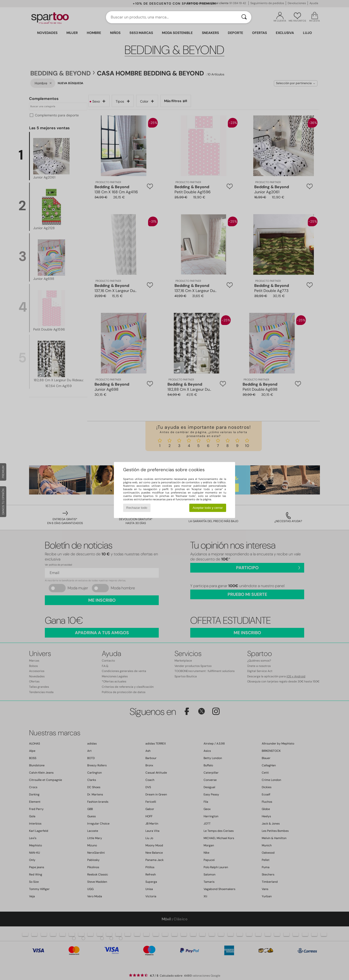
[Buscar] (244, 17)
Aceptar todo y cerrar (208, 508)
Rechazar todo (137, 508)
